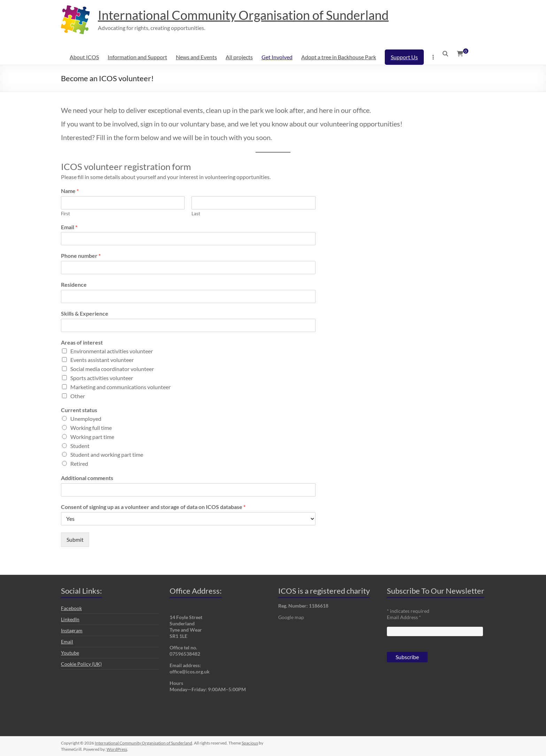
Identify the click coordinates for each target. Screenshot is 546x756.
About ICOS (84, 57)
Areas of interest (82, 342)
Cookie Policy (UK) (81, 664)
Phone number (81, 256)
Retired (79, 464)
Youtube (70, 653)
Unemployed (86, 419)
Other (78, 396)
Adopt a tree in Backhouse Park (339, 57)
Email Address (404, 617)
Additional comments (87, 478)
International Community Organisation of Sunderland (243, 15)
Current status (79, 410)
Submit (75, 539)
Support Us (404, 57)
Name (70, 191)
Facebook (71, 608)
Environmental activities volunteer (112, 351)
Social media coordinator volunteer (112, 369)
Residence (74, 284)
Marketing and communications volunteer (120, 387)
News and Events (196, 57)
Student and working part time (107, 454)
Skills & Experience (85, 313)
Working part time (92, 437)
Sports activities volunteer (102, 378)
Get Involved (277, 57)
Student (80, 446)
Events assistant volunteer (102, 360)
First (65, 214)
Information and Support (137, 57)
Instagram (72, 630)
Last (196, 214)
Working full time (91, 428)
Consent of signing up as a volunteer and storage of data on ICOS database (153, 507)
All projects (239, 57)
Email (69, 227)
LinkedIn (70, 619)
